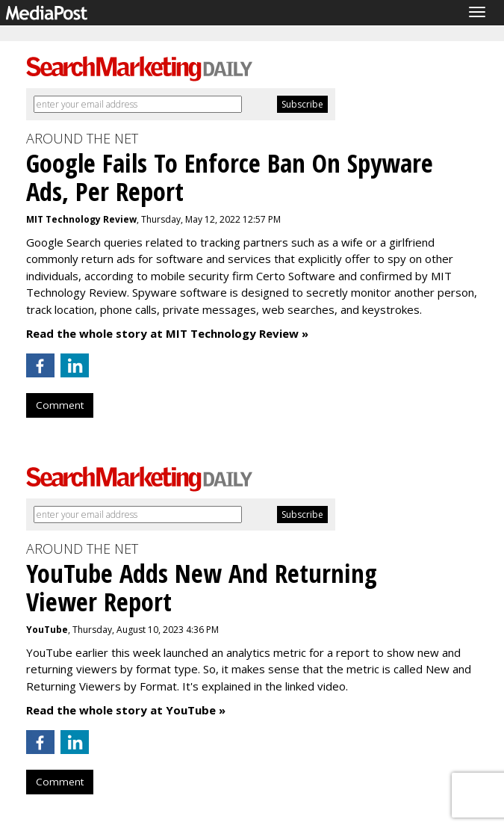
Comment (60, 405)
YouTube (47, 630)
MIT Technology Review (81, 219)
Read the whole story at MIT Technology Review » (167, 333)
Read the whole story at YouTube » (126, 710)
